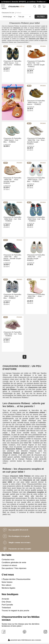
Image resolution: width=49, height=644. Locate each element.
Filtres (41, 17)
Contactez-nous (8, 560)
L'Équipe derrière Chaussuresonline (16, 579)
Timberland (6, 608)
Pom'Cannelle (7, 605)
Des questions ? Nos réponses (14, 568)
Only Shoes (6, 602)
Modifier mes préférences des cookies (24, 640)
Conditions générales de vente (14, 562)
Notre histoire (7, 582)
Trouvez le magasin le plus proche (15, 611)
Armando (5, 599)
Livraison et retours (9, 565)
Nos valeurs (6, 585)
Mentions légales (8, 588)
